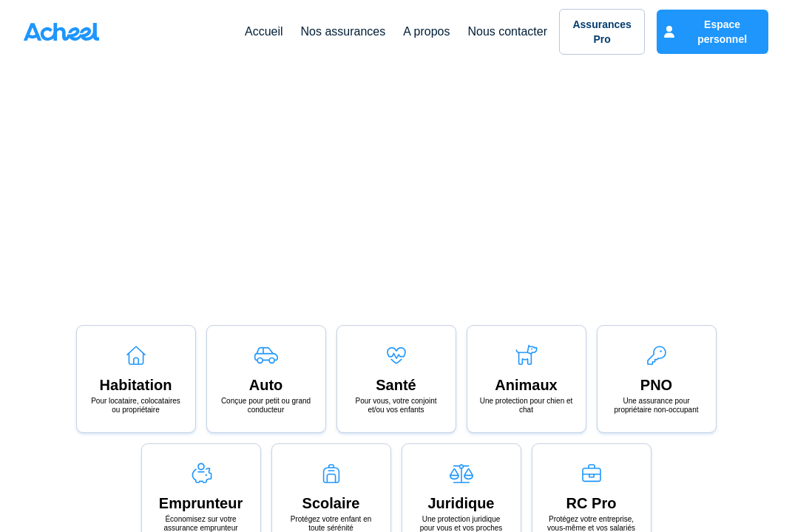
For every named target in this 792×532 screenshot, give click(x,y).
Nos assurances (343, 31)
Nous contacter (507, 31)
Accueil (264, 31)
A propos (426, 31)
